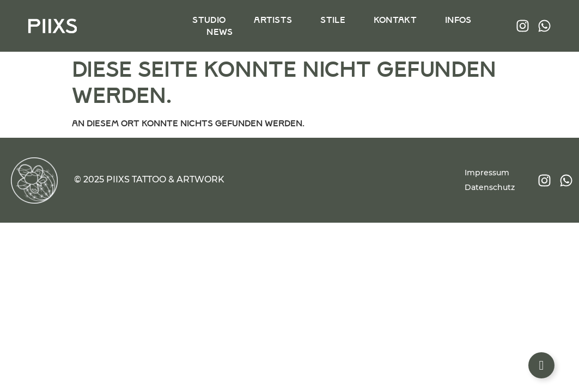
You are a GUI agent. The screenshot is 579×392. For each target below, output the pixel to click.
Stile (333, 20)
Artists (273, 20)
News (220, 32)
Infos (458, 20)
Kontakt (395, 20)
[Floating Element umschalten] (541, 365)
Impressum (487, 173)
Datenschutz (490, 187)
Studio (209, 20)
